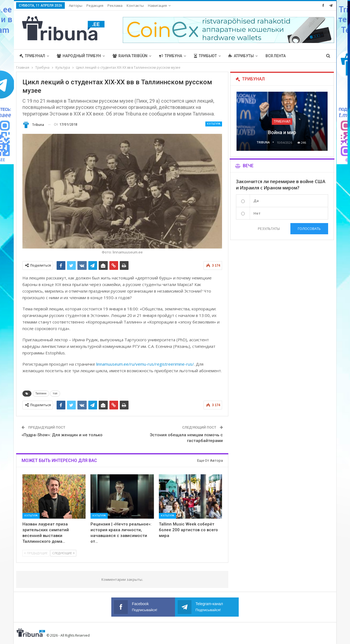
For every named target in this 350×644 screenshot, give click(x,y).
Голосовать (309, 229)
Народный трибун (79, 56)
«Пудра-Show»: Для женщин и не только (62, 435)
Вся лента (276, 56)
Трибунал (32, 56)
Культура (214, 124)
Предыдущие (36, 553)
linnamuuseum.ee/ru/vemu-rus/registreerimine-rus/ (145, 364)
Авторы (76, 5)
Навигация (157, 5)
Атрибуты (241, 56)
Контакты (135, 5)
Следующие (63, 553)
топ (55, 393)
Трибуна (171, 56)
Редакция (95, 5)
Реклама (115, 5)
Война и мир (282, 132)
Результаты (269, 229)
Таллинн (41, 393)
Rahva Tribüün (130, 56)
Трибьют (205, 56)
